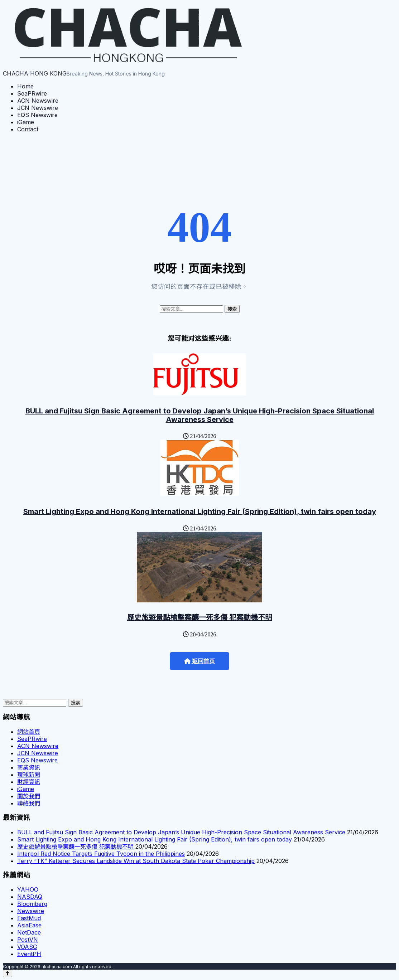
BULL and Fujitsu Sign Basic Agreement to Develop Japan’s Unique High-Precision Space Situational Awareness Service (200, 415)
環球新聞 (29, 775)
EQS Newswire (37, 115)
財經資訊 (29, 782)
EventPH (29, 954)
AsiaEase (29, 925)
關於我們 (29, 796)
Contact (28, 129)
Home (25, 86)
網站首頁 (29, 732)
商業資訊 (29, 767)
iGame (26, 122)
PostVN (28, 940)
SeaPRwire (32, 93)
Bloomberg (32, 904)
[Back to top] (8, 973)
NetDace (29, 932)
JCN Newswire (38, 108)
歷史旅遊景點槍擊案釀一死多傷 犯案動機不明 (200, 617)
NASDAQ (30, 897)
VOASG (27, 947)
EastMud (29, 918)
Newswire (31, 911)
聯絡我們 (29, 803)
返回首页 (199, 661)
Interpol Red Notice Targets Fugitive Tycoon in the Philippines (101, 854)
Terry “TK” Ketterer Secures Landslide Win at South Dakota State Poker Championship (136, 861)
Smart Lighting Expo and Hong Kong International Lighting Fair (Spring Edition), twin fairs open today (200, 511)
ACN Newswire (38, 101)
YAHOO (28, 889)
